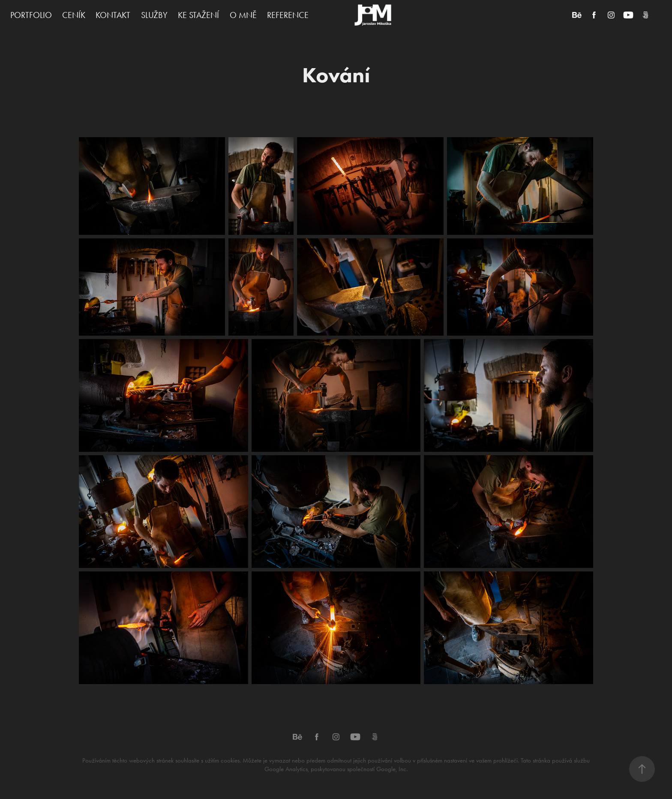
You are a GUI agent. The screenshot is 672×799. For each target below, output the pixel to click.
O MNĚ (243, 15)
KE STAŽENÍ (198, 15)
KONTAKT (113, 15)
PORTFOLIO (31, 15)
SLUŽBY (154, 15)
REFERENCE (288, 15)
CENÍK (74, 15)
